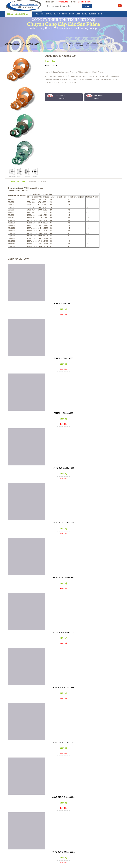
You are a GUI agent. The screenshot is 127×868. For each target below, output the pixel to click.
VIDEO (78, 14)
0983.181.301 (62, 2)
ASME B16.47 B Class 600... (64, 797)
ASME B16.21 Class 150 (63, 303)
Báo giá (64, 314)
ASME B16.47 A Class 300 (63, 468)
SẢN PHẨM (57, 14)
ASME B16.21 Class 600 (63, 413)
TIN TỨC (65, 14)
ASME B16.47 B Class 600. (63, 687)
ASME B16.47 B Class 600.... (64, 852)
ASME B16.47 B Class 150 (63, 578)
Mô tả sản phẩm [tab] (17, 182)
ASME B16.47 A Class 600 (63, 523)
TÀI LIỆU (72, 14)
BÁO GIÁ (85, 14)
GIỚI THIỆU (49, 14)
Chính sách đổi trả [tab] (38, 182)
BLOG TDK (92, 14)
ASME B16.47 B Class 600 (63, 632)
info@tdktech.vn (84, 2)
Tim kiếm (87, 6)
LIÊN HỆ (100, 14)
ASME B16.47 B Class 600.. (63, 742)
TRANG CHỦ (40, 14)
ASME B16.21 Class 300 (63, 358)
